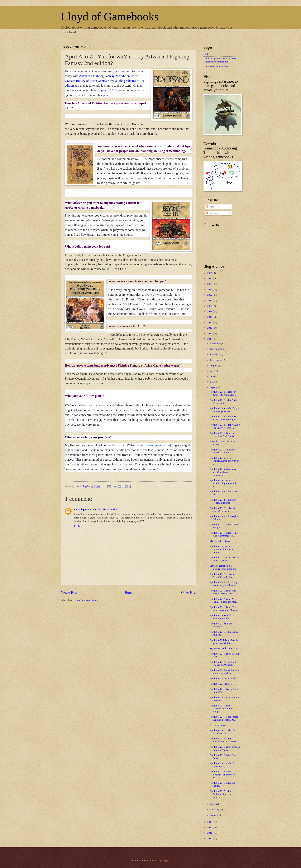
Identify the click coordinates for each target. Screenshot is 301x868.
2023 (210, 290)
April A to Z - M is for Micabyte (221, 625)
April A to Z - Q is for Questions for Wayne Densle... (221, 549)
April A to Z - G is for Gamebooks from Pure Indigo (222, 709)
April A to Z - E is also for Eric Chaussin (223, 732)
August (214, 365)
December (216, 344)
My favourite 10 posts (220, 541)
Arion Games (98, 81)
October (215, 354)
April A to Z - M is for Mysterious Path (221, 617)
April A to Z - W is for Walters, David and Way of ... (224, 461)
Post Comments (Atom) (86, 600)
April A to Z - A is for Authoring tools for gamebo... (221, 794)
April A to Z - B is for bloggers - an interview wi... (222, 775)
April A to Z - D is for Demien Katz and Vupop (225, 748)
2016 (210, 328)
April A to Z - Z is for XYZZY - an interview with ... (225, 426)
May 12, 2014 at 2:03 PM (105, 509)
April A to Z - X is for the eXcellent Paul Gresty (222, 435)
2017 (210, 322)
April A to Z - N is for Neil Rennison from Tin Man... (224, 600)
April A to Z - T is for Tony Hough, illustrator (223, 501)
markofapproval (83, 509)
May (213, 382)
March (214, 804)
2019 (210, 311)
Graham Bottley (75, 81)
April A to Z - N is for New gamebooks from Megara (223, 609)
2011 (210, 833)
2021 (210, 300)
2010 (210, 838)
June (213, 377)
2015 (210, 333)
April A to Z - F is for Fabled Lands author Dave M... (224, 718)
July (213, 371)
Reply (77, 526)
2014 (210, 339)
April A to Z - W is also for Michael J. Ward (223, 451)
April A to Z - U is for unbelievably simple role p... (223, 483)
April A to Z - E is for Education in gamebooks (223, 740)
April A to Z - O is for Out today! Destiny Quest (223, 592)
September (216, 360)
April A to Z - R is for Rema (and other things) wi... (224, 534)
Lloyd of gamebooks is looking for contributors (223, 567)
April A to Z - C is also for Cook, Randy (223, 765)
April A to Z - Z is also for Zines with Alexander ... (223, 393)
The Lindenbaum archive (216, 66)
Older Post (188, 593)
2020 (210, 306)
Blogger (166, 861)
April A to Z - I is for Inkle (223, 678)
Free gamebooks (218, 725)
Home (129, 593)
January (214, 815)
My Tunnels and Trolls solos (224, 648)
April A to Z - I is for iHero (223, 684)
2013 (210, 822)
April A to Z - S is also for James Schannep (222, 510)
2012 (210, 828)
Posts (210, 207)
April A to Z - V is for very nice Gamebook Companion (223, 472)
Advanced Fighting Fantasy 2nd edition (104, 76)
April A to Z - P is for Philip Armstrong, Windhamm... (224, 584)
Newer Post (69, 593)
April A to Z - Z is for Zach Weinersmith (223, 402)
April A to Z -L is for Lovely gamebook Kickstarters (224, 642)
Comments (212, 213)
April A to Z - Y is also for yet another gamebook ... (225, 410)
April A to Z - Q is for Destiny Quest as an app (225, 559)
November (216, 349)
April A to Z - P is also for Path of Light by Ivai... (222, 576)
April (213, 387)
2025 (210, 278)
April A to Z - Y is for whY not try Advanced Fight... (223, 418)
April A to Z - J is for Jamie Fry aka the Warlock (223, 663)
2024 (210, 284)
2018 (210, 317)
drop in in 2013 (107, 90)
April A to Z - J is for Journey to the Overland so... (224, 672)
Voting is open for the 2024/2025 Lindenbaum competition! (220, 60)
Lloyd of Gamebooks (110, 16)
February (215, 810)
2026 (210, 273)
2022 (210, 295)
